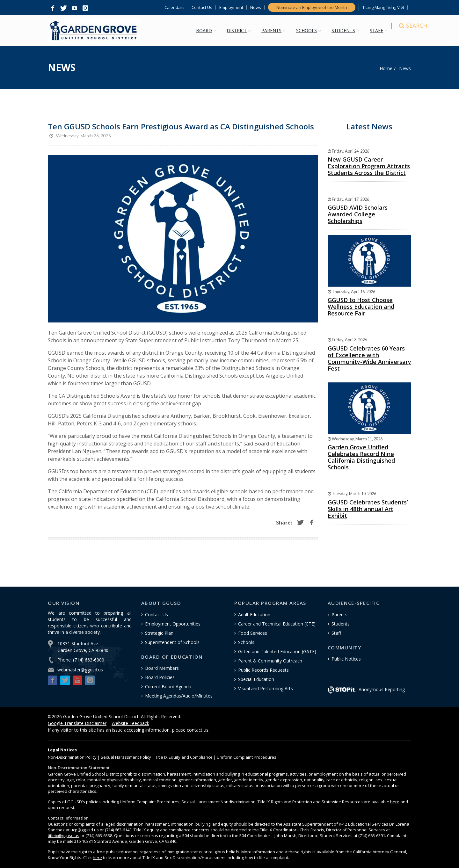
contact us (198, 730)
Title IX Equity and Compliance (184, 757)
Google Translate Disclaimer (77, 723)
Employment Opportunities (173, 624)
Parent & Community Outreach (270, 661)
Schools (246, 642)
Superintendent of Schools (172, 642)
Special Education (256, 679)
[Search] (405, 31)
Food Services (253, 633)
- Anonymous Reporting (366, 689)
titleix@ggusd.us (64, 835)
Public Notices (346, 659)
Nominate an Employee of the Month (312, 7)
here (395, 802)
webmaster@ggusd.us (80, 670)
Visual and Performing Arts (266, 688)
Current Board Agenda (168, 687)
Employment (231, 7)
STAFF (380, 30)
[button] (53, 8)
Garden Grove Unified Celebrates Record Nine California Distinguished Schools (361, 457)
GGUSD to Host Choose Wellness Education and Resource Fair (361, 307)
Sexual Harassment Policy (126, 757)
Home (386, 68)
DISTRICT (240, 30)
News (256, 7)
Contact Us (202, 7)
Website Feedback (130, 723)
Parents (339, 615)
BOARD (207, 30)
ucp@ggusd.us (85, 830)
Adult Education (254, 615)
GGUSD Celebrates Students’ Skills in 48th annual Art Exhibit (368, 509)
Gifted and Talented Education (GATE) (277, 651)
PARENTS (275, 30)
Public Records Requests (263, 670)
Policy (72, 757)
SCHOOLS (310, 30)
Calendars (175, 7)
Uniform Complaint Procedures (247, 757)
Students (341, 624)
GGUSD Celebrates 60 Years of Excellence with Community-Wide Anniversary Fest (369, 358)
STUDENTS (346, 30)
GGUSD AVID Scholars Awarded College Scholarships (358, 214)
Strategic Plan (159, 633)
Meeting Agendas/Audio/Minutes (179, 696)
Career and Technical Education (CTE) (277, 624)
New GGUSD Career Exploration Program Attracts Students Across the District (369, 166)
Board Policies (160, 677)
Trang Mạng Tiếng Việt (383, 7)
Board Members (162, 668)
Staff (336, 633)
